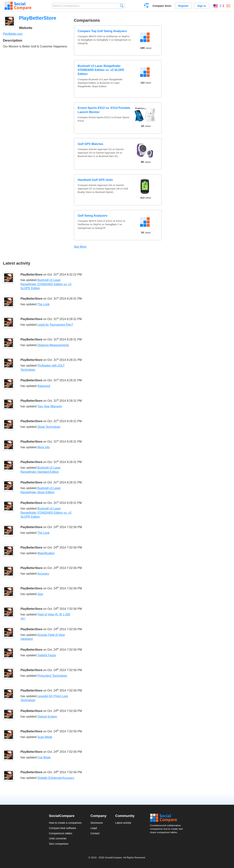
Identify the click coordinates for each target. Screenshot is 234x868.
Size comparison (59, 844)
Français (222, 6)
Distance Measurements (53, 345)
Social (167, 818)
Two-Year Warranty (50, 406)
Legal (94, 828)
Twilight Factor (47, 655)
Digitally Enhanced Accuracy (56, 778)
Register (183, 6)
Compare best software (63, 828)
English (216, 6)
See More (80, 247)
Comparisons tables (61, 833)
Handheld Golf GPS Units (95, 180)
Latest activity (123, 823)
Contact (95, 833)
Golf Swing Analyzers (93, 216)
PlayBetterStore (31, 275)
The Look (43, 304)
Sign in (202, 6)
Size (40, 594)
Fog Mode (44, 757)
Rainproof (44, 386)
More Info (44, 447)
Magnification (46, 553)
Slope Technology (49, 427)
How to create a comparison (65, 823)
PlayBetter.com (13, 34)
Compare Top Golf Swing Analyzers (102, 31)
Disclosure (97, 823)
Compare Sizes (162, 6)
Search (122, 6)
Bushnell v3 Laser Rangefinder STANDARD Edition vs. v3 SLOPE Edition (101, 70)
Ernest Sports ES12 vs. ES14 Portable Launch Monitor (104, 110)
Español (228, 6)
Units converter (58, 838)
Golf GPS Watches (90, 144)
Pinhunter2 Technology (52, 676)
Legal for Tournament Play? (55, 325)
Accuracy (43, 574)
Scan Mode (45, 737)
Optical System (47, 717)
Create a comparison (147, 6)
